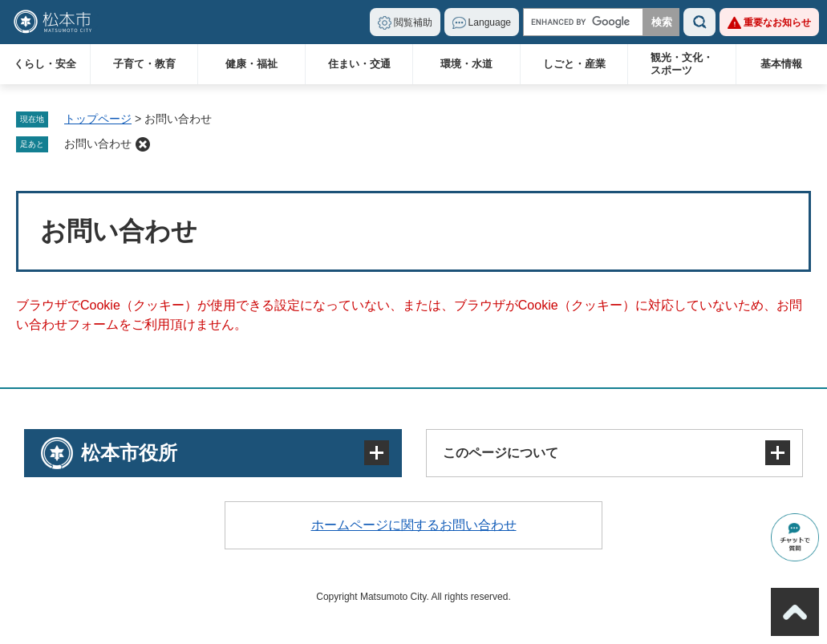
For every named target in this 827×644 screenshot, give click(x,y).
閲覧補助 (413, 22)
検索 (699, 22)
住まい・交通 (359, 64)
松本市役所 (129, 453)
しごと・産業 (574, 64)
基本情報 (781, 64)
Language (490, 22)
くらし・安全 (45, 64)
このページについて (501, 453)
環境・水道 (466, 64)
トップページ (98, 119)
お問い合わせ (98, 144)
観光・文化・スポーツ (682, 64)
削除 (143, 144)
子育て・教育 (144, 64)
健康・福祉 (251, 64)
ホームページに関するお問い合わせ (414, 525)
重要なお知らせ (777, 22)
